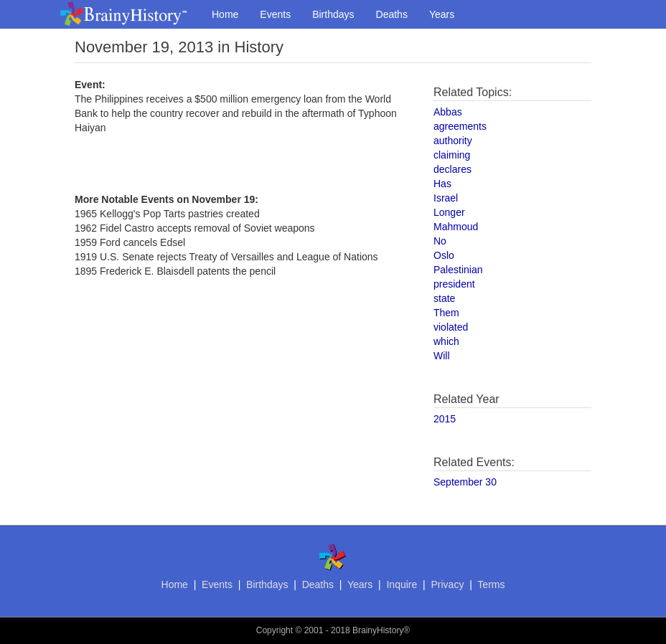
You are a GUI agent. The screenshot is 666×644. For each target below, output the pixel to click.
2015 (445, 419)
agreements (460, 126)
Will (442, 356)
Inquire (402, 584)
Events (275, 14)
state (444, 298)
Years (442, 14)
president (454, 284)
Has (442, 184)
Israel (446, 198)
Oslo (444, 255)
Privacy (447, 584)
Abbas (448, 112)
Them (446, 313)
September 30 (465, 482)
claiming (452, 155)
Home (225, 14)
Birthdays (333, 14)
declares (452, 169)
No (440, 241)
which (446, 341)
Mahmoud (456, 227)
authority (453, 141)
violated (451, 327)
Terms (491, 584)
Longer (449, 212)
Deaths (392, 14)
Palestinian (458, 270)
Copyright (275, 630)
